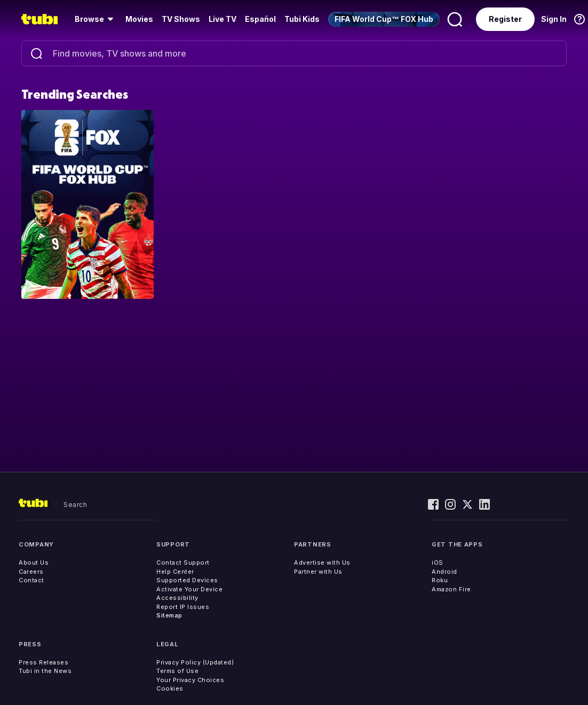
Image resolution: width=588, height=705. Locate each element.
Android (444, 572)
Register (505, 19)
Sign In (554, 19)
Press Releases (43, 662)
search (75, 505)
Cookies (170, 688)
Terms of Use (177, 671)
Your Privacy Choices (190, 680)
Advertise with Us (322, 563)
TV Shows (181, 19)
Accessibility (177, 598)
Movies (139, 19)
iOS (438, 563)
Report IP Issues (183, 607)
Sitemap (169, 615)
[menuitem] (96, 19)
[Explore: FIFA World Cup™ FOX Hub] (88, 204)
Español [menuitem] (260, 19)
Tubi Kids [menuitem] (302, 19)
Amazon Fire (451, 589)
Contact (31, 580)
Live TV (223, 19)
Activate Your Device (189, 589)
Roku (440, 580)
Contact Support (183, 563)
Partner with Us (318, 572)
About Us (34, 563)
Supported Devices (187, 580)
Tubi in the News (45, 671)
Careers (31, 572)
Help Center (175, 572)
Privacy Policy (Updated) (195, 662)
